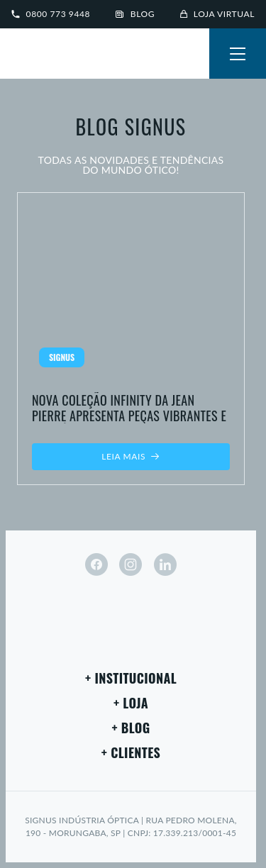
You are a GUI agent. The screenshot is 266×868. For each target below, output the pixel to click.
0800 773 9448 (51, 14)
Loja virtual (217, 14)
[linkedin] (165, 564)
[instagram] (131, 564)
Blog (135, 14)
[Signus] (57, 55)
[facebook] (96, 564)
